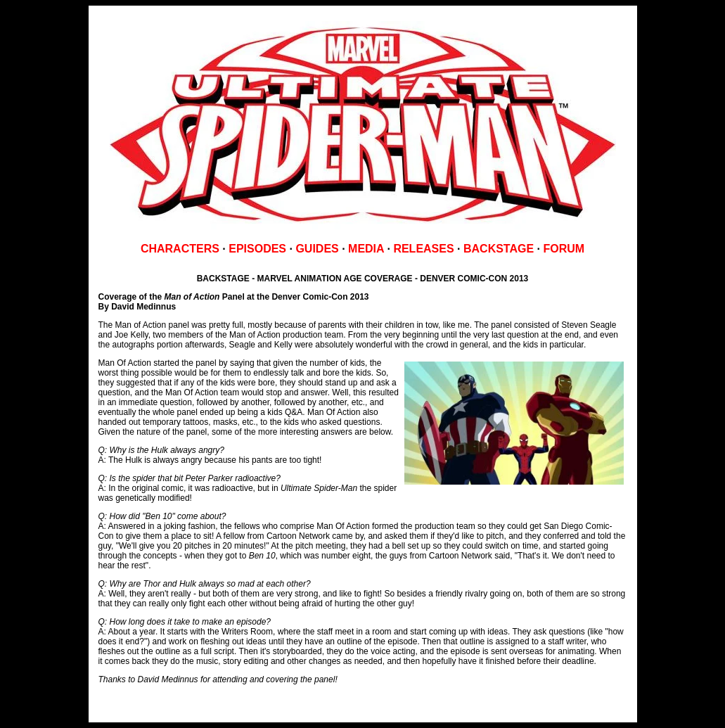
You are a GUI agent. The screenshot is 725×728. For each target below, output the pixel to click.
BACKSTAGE (499, 249)
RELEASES (423, 249)
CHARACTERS (180, 249)
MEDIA (366, 249)
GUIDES (317, 249)
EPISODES (257, 249)
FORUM (564, 249)
